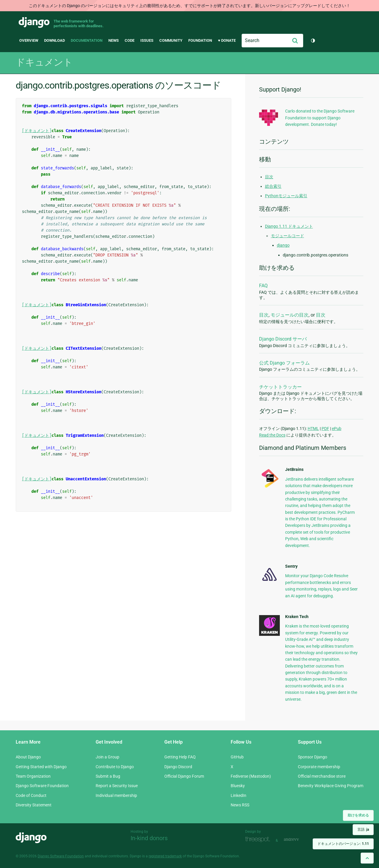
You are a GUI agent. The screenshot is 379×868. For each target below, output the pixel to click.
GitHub (237, 757)
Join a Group (107, 757)
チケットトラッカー (280, 387)
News (114, 40)
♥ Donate (227, 40)
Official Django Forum (184, 776)
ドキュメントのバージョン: (343, 844)
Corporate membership (319, 767)
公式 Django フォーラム (284, 363)
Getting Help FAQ (180, 757)
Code (130, 40)
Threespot (259, 840)
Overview (29, 40)
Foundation (200, 40)
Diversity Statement (34, 805)
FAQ (263, 286)
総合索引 (273, 186)
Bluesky (238, 786)
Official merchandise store (322, 776)
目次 (269, 177)
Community (171, 40)
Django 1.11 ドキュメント (289, 226)
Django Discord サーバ (283, 339)
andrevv (298, 840)
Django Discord (178, 767)
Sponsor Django (313, 757)
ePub (337, 429)
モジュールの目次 (290, 315)
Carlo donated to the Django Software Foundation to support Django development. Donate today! (320, 118)
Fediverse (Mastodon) (251, 776)
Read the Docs (272, 435)
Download (54, 40)
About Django (28, 757)
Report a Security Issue (117, 786)
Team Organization (33, 776)
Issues (147, 40)
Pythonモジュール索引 (286, 196)
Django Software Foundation (42, 786)
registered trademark (165, 856)
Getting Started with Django (41, 767)
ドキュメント (44, 62)
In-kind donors (149, 838)
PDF (325, 429)
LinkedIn (239, 795)
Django (34, 23)
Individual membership (116, 795)
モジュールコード (288, 236)
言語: (363, 830)
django (283, 245)
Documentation (87, 40)
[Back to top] (367, 858)
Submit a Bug (108, 776)
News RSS (240, 805)
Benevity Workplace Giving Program (331, 786)
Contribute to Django (115, 767)
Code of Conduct (31, 795)
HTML (313, 429)
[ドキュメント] (37, 131)
